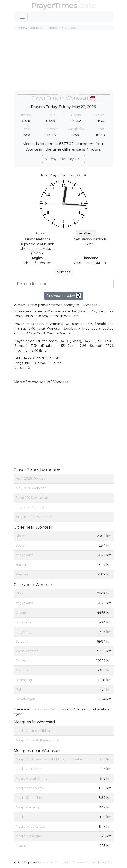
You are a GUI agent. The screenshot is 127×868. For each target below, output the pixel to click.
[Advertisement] (64, 61)
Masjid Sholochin (29, 798)
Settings (64, 272)
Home (20, 28)
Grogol (21, 613)
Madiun (22, 670)
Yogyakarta (25, 555)
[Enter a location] (64, 284)
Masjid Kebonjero (29, 788)
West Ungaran (27, 651)
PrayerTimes (54, 6)
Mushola (23, 846)
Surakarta (24, 622)
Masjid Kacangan (29, 836)
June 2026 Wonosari (32, 498)
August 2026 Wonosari (34, 517)
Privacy (63, 862)
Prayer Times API (100, 862)
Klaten (21, 536)
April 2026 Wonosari (32, 479)
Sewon (21, 546)
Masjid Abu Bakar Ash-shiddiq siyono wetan (50, 759)
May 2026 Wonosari (31, 488)
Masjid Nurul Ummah (33, 778)
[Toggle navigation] (22, 17)
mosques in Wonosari (49, 709)
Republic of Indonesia (45, 28)
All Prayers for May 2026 (63, 159)
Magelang (24, 632)
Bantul (21, 565)
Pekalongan (26, 699)
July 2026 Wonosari (31, 507)
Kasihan (22, 574)
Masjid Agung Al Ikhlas (34, 731)
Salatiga (22, 641)
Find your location (64, 295)
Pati (19, 689)
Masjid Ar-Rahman (30, 769)
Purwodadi (25, 661)
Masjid (21, 817)
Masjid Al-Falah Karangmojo (37, 740)
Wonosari (71, 28)
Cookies (77, 862)
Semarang (24, 680)
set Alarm (86, 233)
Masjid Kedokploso (30, 827)
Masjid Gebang (27, 807)
